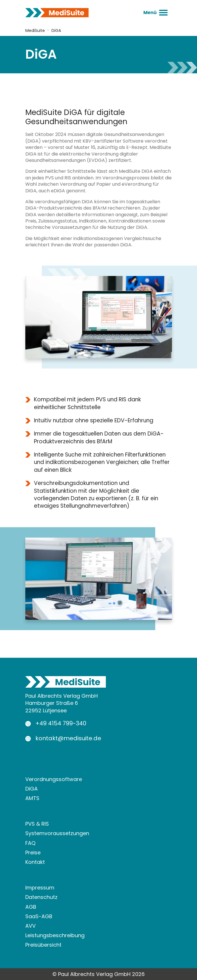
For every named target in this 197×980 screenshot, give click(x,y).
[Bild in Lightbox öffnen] (99, 317)
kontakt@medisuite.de (68, 738)
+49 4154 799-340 (61, 723)
